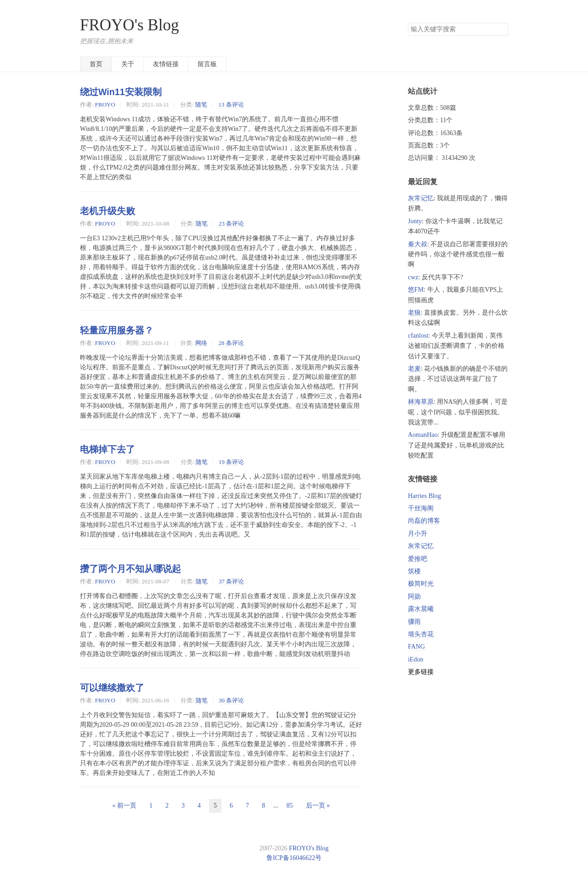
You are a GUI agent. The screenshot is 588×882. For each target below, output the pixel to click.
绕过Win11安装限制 (121, 92)
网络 (201, 343)
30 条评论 (231, 700)
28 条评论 (231, 343)
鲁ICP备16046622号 (294, 858)
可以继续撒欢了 (112, 688)
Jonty (415, 221)
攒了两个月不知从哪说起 (130, 569)
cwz (413, 277)
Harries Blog (424, 496)
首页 (96, 64)
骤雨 (414, 622)
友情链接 (166, 64)
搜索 (501, 29)
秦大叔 (418, 244)
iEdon (416, 659)
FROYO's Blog (129, 25)
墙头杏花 (421, 634)
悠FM (416, 290)
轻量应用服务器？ (117, 330)
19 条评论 (231, 462)
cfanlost (418, 336)
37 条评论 (231, 581)
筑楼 (414, 571)
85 (290, 806)
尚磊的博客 (424, 521)
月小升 (418, 534)
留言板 (207, 64)
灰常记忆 (421, 198)
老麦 (414, 369)
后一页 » (318, 806)
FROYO (105, 105)
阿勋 (414, 596)
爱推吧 (418, 559)
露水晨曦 (421, 609)
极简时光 (421, 584)
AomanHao (423, 435)
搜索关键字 (408, 23)
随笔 (201, 105)
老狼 (414, 313)
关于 (128, 64)
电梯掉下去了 (107, 449)
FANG (416, 647)
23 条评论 (231, 223)
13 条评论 (231, 105)
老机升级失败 (107, 211)
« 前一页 (125, 806)
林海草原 (421, 402)
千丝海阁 (421, 508)
